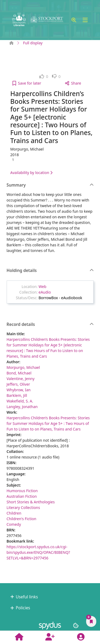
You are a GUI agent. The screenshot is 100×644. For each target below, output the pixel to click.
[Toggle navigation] (85, 20)
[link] (44, 76)
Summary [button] (50, 185)
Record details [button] (50, 325)
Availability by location (31, 173)
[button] (74, 20)
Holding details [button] (50, 271)
